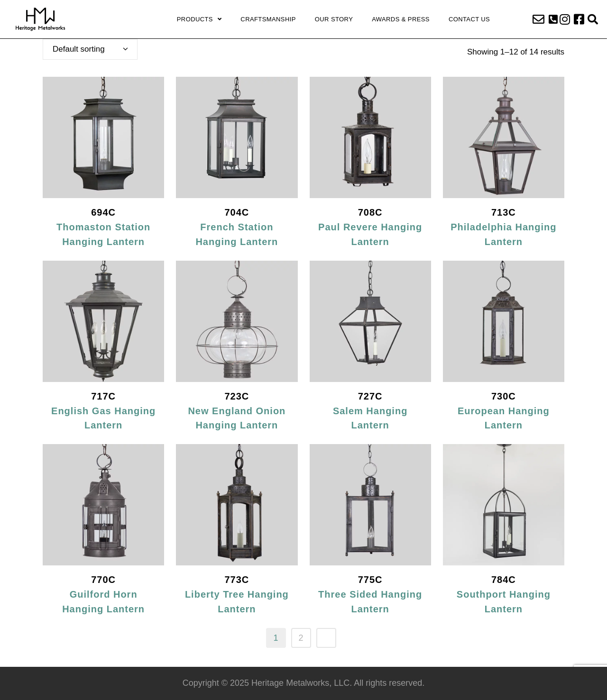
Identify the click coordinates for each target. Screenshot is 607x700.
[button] (553, 19)
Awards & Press (401, 19)
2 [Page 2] (301, 638)
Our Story (334, 19)
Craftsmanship (268, 19)
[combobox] (90, 49)
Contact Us (469, 19)
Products (199, 19)
